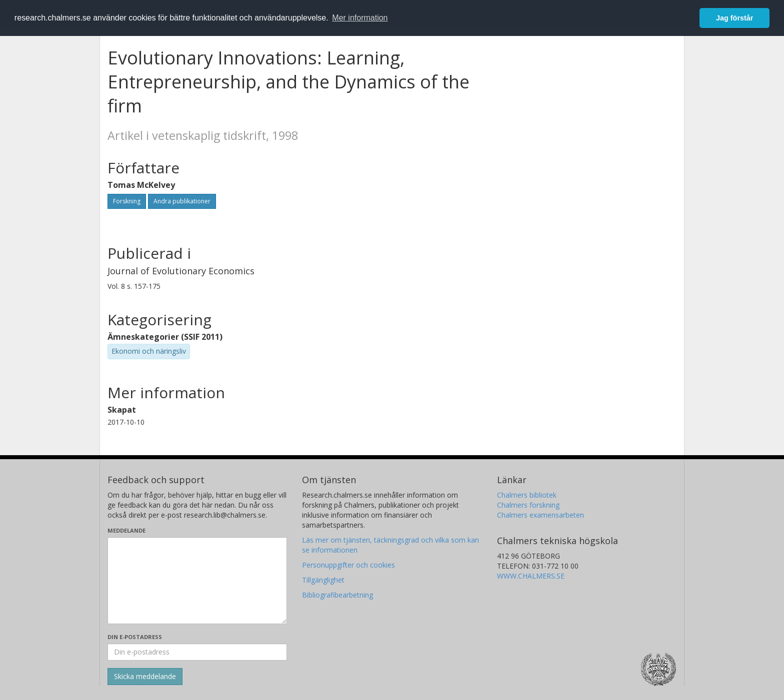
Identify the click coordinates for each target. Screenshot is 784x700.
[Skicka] (145, 677)
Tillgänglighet (323, 580)
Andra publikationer (182, 201)
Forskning (127, 201)
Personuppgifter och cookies (348, 565)
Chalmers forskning (528, 505)
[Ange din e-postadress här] (197, 652)
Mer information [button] (360, 18)
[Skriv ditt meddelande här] (197, 581)
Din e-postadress (135, 637)
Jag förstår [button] (734, 18)
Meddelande (126, 530)
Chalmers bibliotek (527, 495)
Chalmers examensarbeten (540, 515)
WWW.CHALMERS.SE (531, 576)
